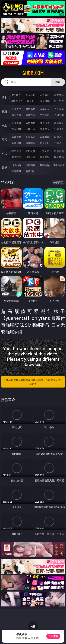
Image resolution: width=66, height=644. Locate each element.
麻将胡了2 (16, 101)
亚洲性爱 (16, 123)
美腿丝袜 (16, 143)
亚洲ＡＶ (16, 109)
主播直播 (45, 115)
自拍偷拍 (30, 109)
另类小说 (30, 157)
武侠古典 (59, 151)
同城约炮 (16, 165)
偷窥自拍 (16, 137)
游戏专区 (59, 95)
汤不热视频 (59, 165)
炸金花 (30, 101)
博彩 (5, 98)
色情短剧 (30, 171)
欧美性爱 (59, 123)
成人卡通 (45, 123)
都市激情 (16, 151)
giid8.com (33, 73)
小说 (5, 154)
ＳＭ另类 (59, 115)
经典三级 (30, 129)
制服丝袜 (16, 129)
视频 (5, 112)
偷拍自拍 (30, 123)
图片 (5, 140)
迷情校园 (16, 157)
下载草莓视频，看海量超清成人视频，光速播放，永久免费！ (33, 382)
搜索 (58, 82)
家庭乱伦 (30, 151)
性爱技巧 (59, 157)
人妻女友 (45, 151)
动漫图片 (59, 137)
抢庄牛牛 (59, 101)
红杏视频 (16, 171)
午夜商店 (30, 165)
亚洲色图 (30, 137)
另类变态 (59, 129)
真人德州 (30, 95)
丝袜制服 (30, 115)
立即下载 (53, 636)
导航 (5, 168)
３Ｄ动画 (59, 109)
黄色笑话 (45, 157)
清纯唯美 (30, 143)
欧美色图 (45, 137)
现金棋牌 (45, 101)
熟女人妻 (16, 115)
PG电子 (16, 95)
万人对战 (45, 95)
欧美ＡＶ (45, 109)
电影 (5, 126)
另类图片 (59, 143)
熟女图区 (45, 143)
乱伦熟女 (45, 129)
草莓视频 (45, 165)
